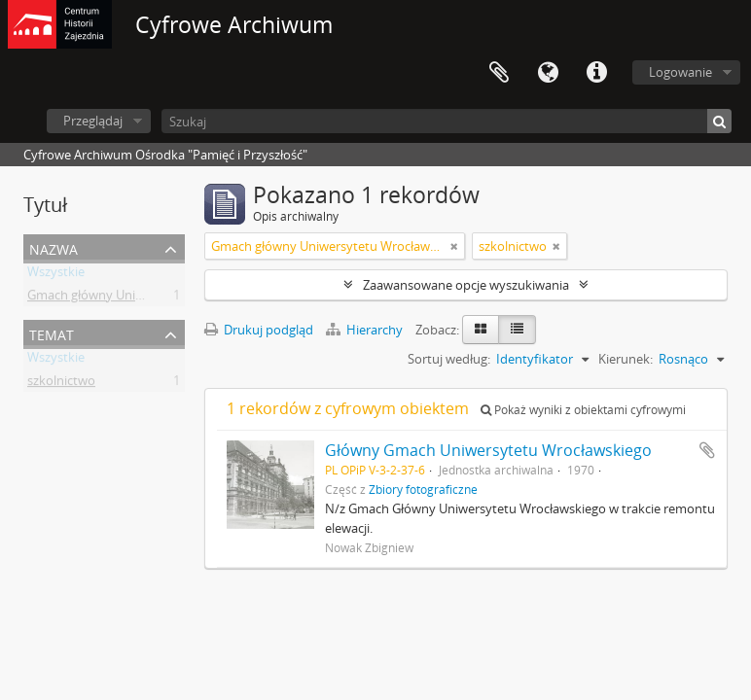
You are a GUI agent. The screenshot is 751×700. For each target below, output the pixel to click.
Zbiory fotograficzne (423, 489)
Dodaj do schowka (707, 450)
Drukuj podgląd (259, 330)
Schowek (499, 73)
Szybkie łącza (596, 73)
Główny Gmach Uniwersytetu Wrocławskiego (488, 450)
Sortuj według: (449, 359)
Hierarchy (366, 330)
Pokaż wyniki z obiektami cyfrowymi (583, 410)
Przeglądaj (93, 121)
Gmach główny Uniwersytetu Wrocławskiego (155, 298)
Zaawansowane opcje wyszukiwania (466, 285)
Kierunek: (626, 359)
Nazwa (54, 247)
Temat (52, 333)
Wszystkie (56, 275)
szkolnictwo (61, 384)
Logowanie (680, 72)
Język (548, 73)
